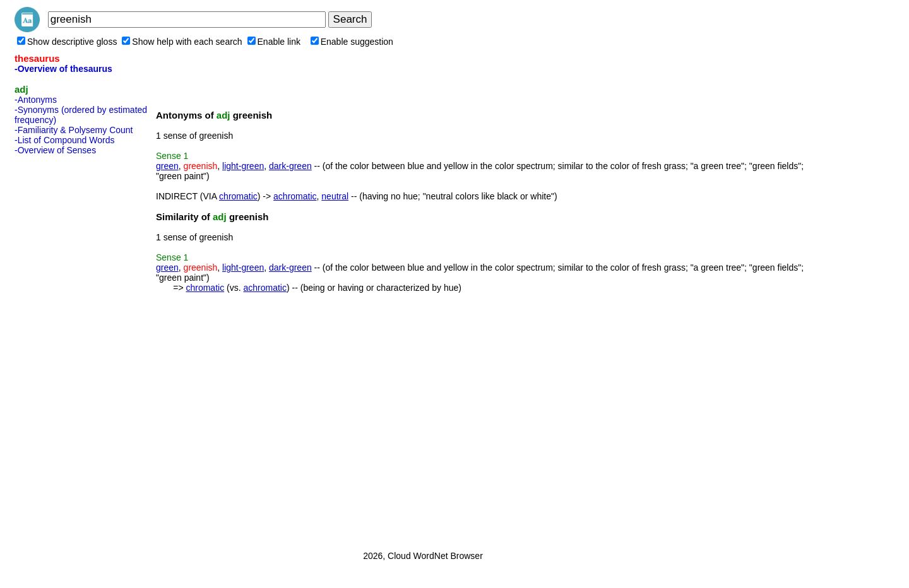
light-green (243, 166)
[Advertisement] (65, 349)
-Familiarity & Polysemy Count (74, 130)
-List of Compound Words (64, 140)
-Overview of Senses (55, 150)
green (167, 166)
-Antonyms (36, 100)
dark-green (290, 166)
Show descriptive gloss (67, 42)
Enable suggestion (352, 42)
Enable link (274, 42)
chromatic (238, 196)
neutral (335, 196)
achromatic (295, 196)
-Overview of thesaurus (63, 69)
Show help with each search (182, 42)
